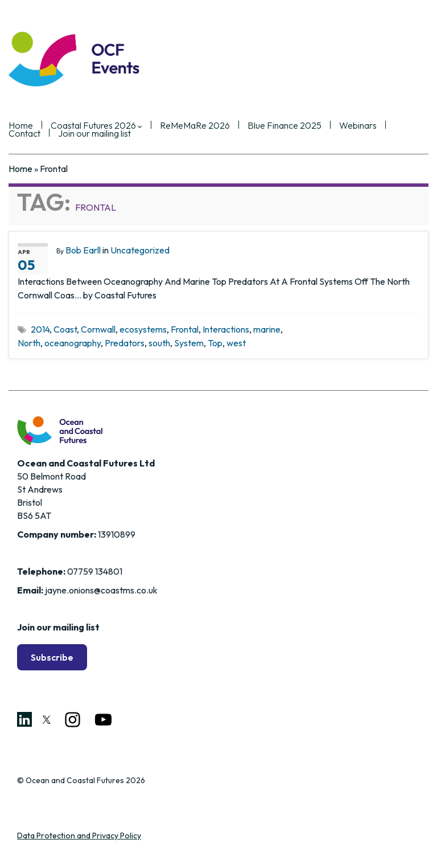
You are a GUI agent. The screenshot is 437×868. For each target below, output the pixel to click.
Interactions (226, 329)
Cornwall (98, 329)
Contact (24, 134)
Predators (125, 343)
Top (215, 343)
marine (267, 329)
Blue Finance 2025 (285, 126)
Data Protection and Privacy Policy (79, 836)
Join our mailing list (94, 134)
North (29, 343)
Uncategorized (140, 250)
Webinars (358, 126)
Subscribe (52, 657)
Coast (65, 329)
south (159, 343)
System (189, 343)
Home (20, 169)
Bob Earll (83, 250)
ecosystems (143, 329)
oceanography (73, 343)
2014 (40, 329)
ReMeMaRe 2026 (195, 126)
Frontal (185, 329)
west (236, 343)
